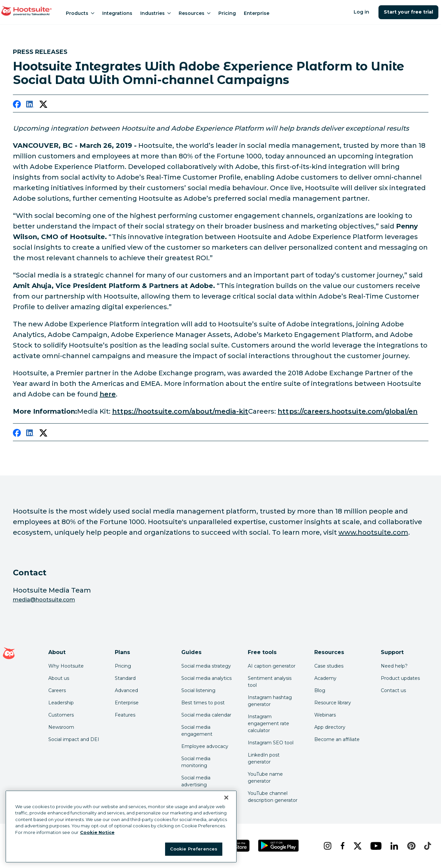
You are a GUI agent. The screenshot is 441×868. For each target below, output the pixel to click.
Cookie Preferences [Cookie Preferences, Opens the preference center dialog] (194, 849)
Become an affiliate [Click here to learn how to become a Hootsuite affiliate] (337, 739)
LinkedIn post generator (264, 758)
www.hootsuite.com (373, 532)
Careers (57, 690)
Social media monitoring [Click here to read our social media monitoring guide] (196, 762)
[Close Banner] (226, 798)
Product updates (400, 678)
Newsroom (61, 727)
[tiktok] (427, 846)
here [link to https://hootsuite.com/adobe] (108, 394)
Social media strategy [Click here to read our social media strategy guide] (206, 666)
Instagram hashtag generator (270, 701)
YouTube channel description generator (273, 797)
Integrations (117, 13)
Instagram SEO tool (271, 743)
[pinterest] (410, 846)
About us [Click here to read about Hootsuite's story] (59, 678)
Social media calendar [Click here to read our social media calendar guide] (206, 715)
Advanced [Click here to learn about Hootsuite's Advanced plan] (126, 690)
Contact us (393, 690)
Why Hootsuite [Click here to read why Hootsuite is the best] (66, 666)
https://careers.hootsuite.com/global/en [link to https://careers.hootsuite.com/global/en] (348, 411)
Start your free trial (408, 12)
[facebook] (17, 105)
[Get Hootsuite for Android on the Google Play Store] (279, 846)
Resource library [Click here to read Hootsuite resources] (333, 703)
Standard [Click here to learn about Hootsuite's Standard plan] (125, 678)
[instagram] (327, 846)
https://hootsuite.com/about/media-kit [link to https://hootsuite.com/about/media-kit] (180, 411)
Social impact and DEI (74, 739)
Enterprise (257, 13)
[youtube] (375, 846)
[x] (357, 846)
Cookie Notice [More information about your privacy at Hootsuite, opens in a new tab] (97, 832)
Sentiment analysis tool (270, 682)
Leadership (61, 703)
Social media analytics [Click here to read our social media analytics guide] (206, 678)
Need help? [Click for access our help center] (394, 666)
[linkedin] (30, 105)
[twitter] (43, 105)
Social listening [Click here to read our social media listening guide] (198, 690)
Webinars (325, 715)
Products (80, 13)
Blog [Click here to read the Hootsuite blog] (320, 690)
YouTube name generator (265, 778)
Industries (155, 13)
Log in (361, 12)
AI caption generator (272, 666)
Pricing (227, 13)
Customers (61, 715)
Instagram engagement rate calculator (268, 723)
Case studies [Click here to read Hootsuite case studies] (329, 666)
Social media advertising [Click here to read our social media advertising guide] (196, 781)
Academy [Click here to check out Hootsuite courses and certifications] (325, 678)
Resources (195, 13)
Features (125, 715)
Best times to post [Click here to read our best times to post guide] (203, 703)
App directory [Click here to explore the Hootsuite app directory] (330, 727)
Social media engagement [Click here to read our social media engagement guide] (197, 731)
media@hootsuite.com (44, 600)
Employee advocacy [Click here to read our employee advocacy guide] (205, 746)
